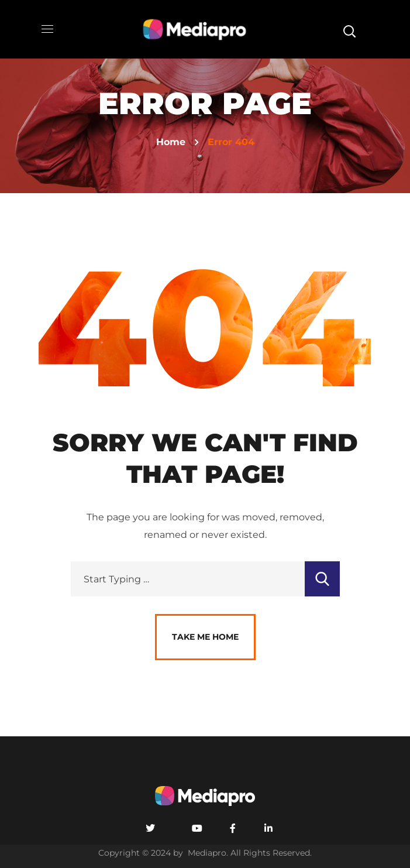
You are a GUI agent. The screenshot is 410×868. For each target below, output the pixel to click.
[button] (349, 29)
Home (171, 142)
